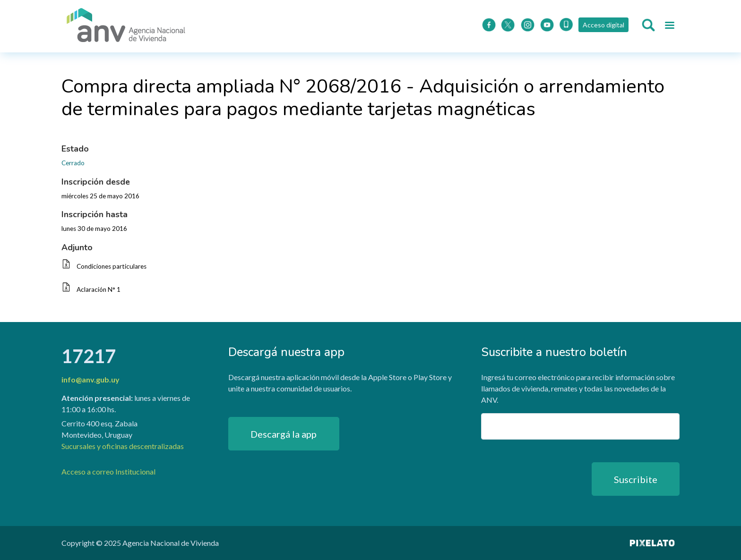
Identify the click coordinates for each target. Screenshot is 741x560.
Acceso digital (603, 25)
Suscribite (636, 479)
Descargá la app (284, 434)
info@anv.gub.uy (90, 379)
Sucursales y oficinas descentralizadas (123, 446)
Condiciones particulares (112, 266)
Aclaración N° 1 (99, 289)
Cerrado (73, 163)
